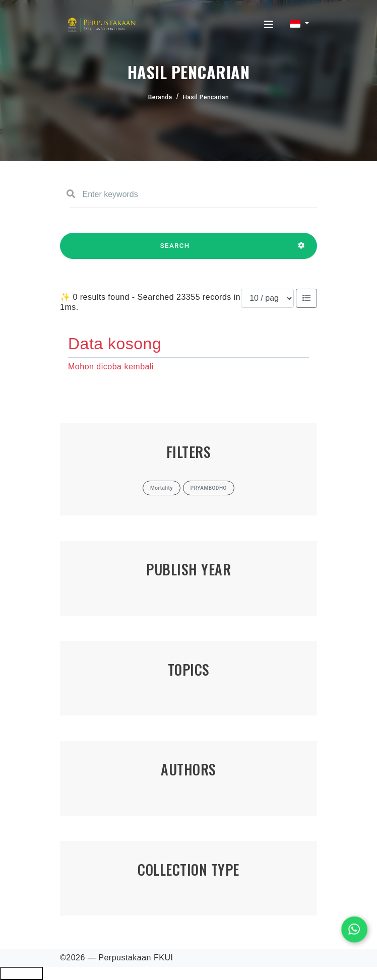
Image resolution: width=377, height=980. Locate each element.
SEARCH (175, 250)
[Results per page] (267, 298)
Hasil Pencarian (206, 97)
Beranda (160, 97)
